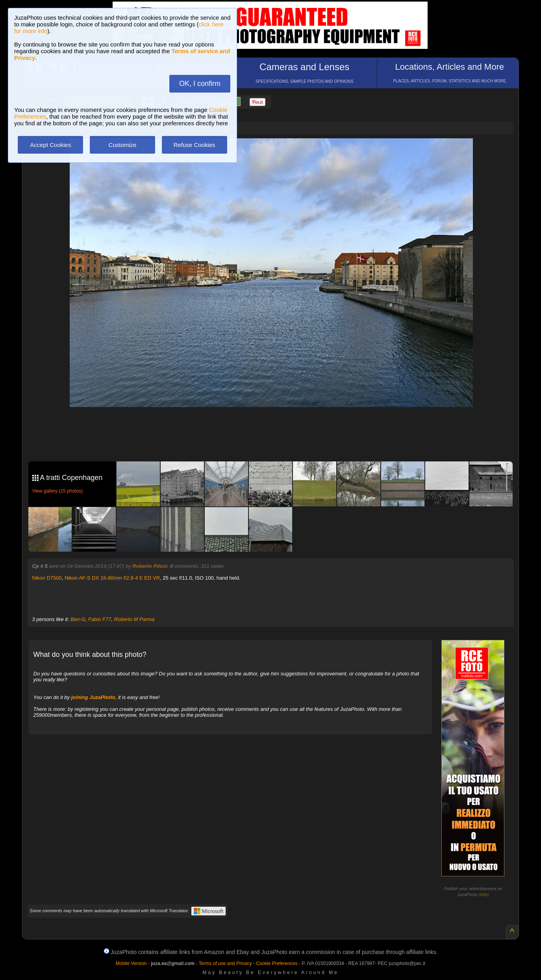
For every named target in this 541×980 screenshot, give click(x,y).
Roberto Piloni (150, 566)
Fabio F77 (100, 619)
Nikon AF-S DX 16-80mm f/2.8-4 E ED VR (112, 578)
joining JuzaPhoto (93, 697)
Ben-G (78, 619)
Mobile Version (131, 963)
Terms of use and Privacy (225, 963)
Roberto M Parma (134, 619)
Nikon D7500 (47, 578)
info (484, 894)
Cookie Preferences (277, 963)
